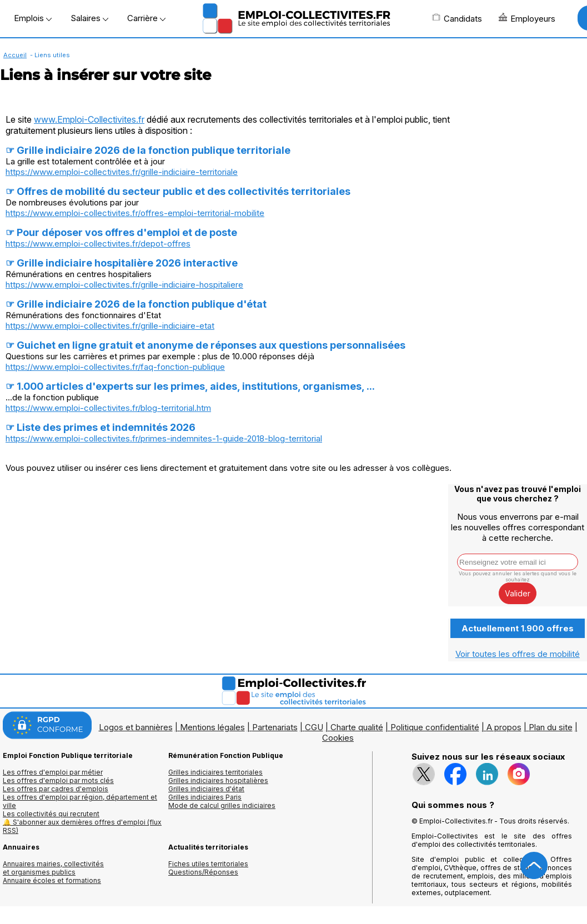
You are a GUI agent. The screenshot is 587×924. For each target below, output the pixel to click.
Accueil (15, 55)
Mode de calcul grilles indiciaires (222, 805)
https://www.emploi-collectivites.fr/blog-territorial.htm (108, 408)
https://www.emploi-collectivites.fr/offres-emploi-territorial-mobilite (135, 213)
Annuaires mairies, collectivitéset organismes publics (53, 868)
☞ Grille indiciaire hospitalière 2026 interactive (122, 263)
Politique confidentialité (435, 727)
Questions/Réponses (203, 872)
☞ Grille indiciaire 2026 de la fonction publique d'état (136, 304)
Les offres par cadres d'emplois (56, 789)
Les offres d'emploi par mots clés (58, 780)
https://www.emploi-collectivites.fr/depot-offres (98, 243)
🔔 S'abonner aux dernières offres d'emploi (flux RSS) (82, 826)
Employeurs (527, 18)
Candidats (457, 18)
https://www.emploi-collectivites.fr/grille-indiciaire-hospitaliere (124, 285)
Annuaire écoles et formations (52, 880)
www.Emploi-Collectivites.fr (89, 119)
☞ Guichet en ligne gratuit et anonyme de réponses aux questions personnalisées (205, 345)
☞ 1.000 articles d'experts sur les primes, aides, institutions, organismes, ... (190, 386)
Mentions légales (212, 727)
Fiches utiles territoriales (208, 864)
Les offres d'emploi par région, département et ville (80, 801)
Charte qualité (357, 727)
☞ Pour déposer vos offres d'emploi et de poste (121, 232)
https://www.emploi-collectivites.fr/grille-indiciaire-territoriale (122, 172)
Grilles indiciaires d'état (206, 789)
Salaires (89, 18)
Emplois (33, 18)
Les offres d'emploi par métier (53, 772)
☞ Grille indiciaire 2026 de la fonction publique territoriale (148, 150)
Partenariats (275, 727)
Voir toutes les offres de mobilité (518, 654)
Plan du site (551, 727)
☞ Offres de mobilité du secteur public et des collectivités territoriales (178, 191)
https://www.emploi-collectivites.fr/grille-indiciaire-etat (110, 326)
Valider (518, 593)
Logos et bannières (136, 727)
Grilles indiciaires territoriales (215, 772)
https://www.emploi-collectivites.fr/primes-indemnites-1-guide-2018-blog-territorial (164, 438)
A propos (504, 727)
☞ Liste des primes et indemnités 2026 (101, 427)
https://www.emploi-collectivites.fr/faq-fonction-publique (115, 367)
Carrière (146, 18)
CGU (314, 727)
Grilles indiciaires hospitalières (218, 780)
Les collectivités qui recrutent (51, 814)
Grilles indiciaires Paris (205, 797)
